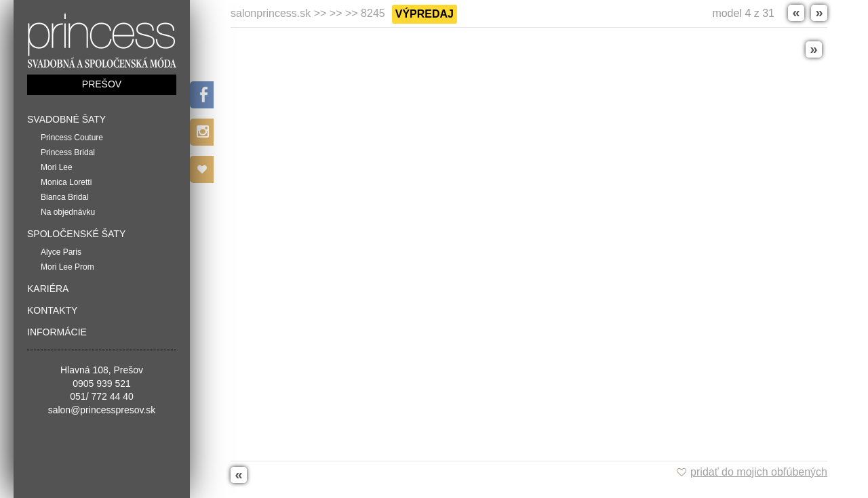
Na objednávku (68, 212)
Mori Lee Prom (67, 267)
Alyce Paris (61, 252)
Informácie (57, 332)
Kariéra (48, 289)
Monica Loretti (66, 182)
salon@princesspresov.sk (102, 410)
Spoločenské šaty (76, 234)
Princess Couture (72, 138)
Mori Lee (57, 167)
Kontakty (52, 310)
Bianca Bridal (65, 197)
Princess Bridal (68, 152)
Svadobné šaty (66, 119)
